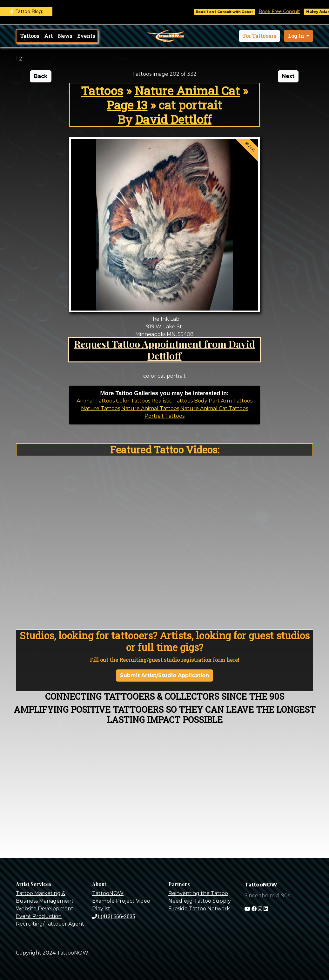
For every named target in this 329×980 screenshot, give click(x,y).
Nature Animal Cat (187, 91)
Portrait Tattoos (164, 416)
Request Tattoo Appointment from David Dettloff (164, 350)
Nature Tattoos (101, 408)
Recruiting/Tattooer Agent (50, 924)
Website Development (45, 909)
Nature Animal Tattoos (150, 408)
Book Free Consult (284, 11)
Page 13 (127, 105)
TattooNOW (108, 893)
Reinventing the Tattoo (198, 893)
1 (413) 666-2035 (114, 916)
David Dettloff (173, 119)
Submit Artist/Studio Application (164, 675)
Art (48, 36)
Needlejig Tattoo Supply (200, 901)
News (65, 36)
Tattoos (30, 36)
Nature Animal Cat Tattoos (214, 408)
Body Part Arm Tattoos (223, 401)
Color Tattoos (133, 401)
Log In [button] (297, 36)
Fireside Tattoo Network (199, 909)
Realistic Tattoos (172, 401)
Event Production (39, 916)
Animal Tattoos (96, 401)
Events (86, 36)
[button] (259, 36)
